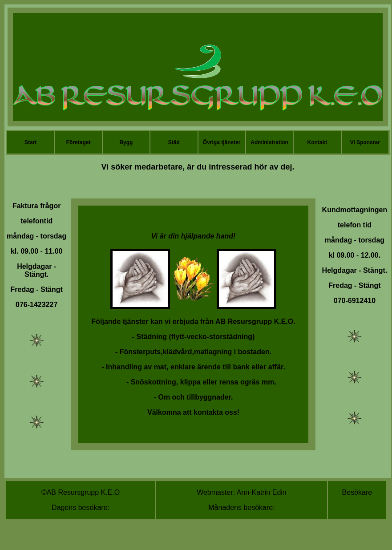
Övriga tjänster (222, 142)
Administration (269, 142)
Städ (174, 142)
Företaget (79, 142)
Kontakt (317, 142)
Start (30, 142)
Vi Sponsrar (365, 142)
